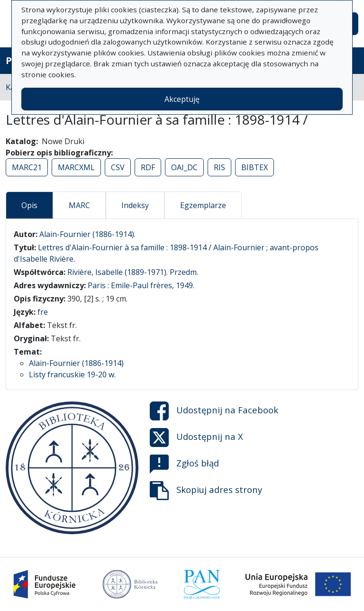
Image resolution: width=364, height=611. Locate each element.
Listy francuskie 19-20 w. (72, 374)
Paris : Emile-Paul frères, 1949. (141, 285)
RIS (219, 167)
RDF (148, 167)
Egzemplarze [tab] (203, 205)
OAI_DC (184, 167)
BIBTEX (255, 167)
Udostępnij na (214, 411)
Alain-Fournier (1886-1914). (87, 234)
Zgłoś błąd (184, 464)
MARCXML (76, 167)
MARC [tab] (79, 205)
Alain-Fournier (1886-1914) (76, 363)
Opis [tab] (29, 205)
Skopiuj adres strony (206, 491)
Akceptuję (182, 99)
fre (43, 312)
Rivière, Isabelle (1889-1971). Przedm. (133, 272)
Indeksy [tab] (135, 205)
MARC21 (27, 167)
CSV (118, 167)
